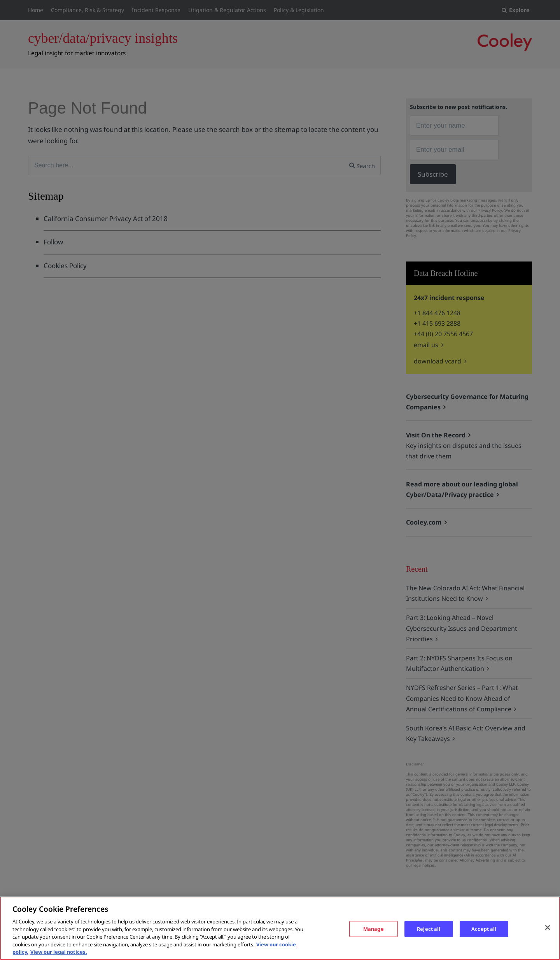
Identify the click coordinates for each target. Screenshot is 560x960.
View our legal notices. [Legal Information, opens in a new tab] (59, 952)
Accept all (484, 928)
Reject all (429, 928)
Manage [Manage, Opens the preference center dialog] (374, 928)
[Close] (548, 927)
